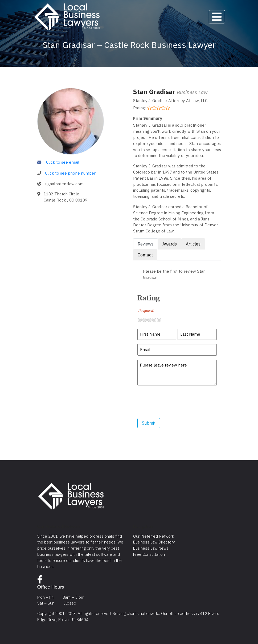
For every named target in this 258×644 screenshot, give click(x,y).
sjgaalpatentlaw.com (64, 184)
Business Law (192, 92)
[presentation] (178, 402)
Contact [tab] (145, 255)
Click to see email (63, 162)
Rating (149, 303)
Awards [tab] (170, 244)
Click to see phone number (70, 173)
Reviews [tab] (146, 244)
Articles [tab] (193, 244)
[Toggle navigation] (217, 17)
